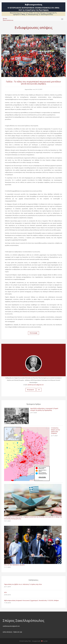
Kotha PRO (28, 641)
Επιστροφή (33, 333)
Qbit (46, 641)
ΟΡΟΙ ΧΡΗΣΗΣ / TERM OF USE (12, 632)
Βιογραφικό (31, 390)
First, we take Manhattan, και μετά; (14, 565)
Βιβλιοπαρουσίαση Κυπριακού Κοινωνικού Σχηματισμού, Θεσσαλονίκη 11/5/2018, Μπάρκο (31, 600)
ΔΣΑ (5, 592)
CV (39, 390)
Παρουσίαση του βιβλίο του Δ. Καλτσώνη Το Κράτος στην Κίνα (23, 584)
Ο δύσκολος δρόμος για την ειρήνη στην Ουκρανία (55, 431)
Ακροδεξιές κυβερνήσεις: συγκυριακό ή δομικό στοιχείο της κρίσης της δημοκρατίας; (44, 409)
